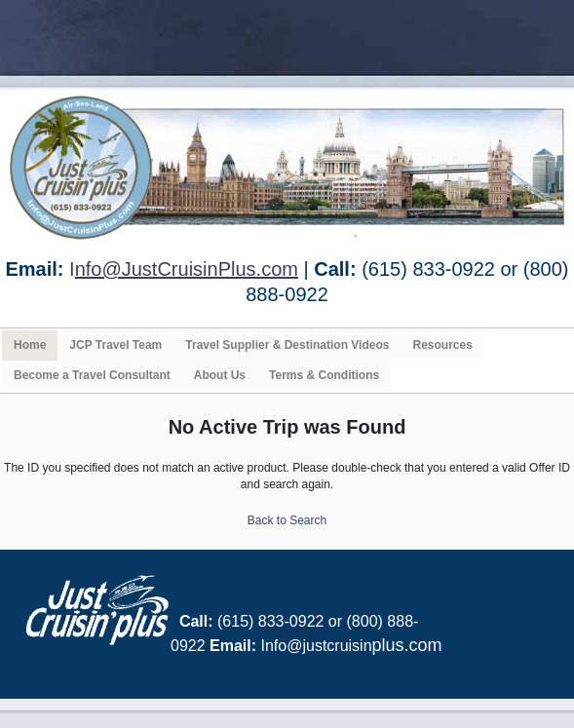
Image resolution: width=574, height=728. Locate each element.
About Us (220, 375)
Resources (442, 345)
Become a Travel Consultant (92, 375)
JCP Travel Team (115, 345)
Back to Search (287, 520)
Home (30, 345)
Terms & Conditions (324, 375)
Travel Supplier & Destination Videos (287, 345)
